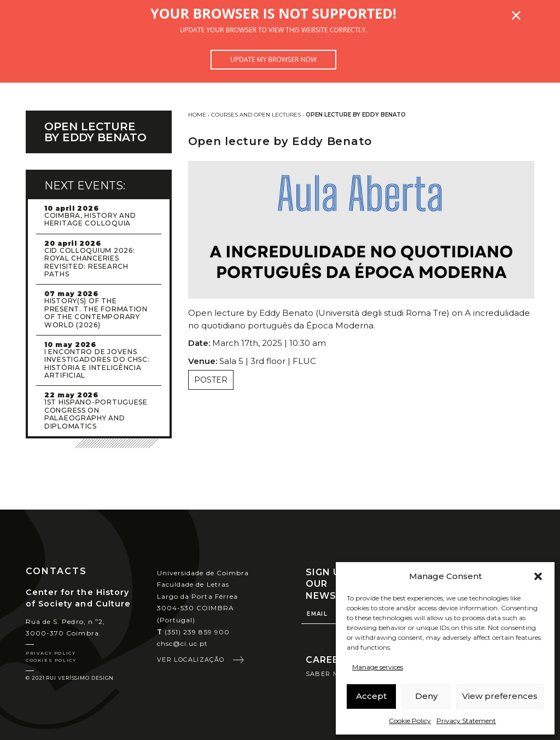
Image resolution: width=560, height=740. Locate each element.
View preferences (500, 696)
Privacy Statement (466, 721)
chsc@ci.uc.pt (183, 643)
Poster (211, 380)
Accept (371, 696)
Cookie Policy (410, 721)
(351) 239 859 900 (193, 632)
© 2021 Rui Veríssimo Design (70, 678)
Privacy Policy (51, 653)
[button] (538, 576)
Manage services (378, 667)
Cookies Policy (51, 660)
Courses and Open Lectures (256, 115)
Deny (426, 696)
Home (197, 115)
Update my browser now (273, 59)
